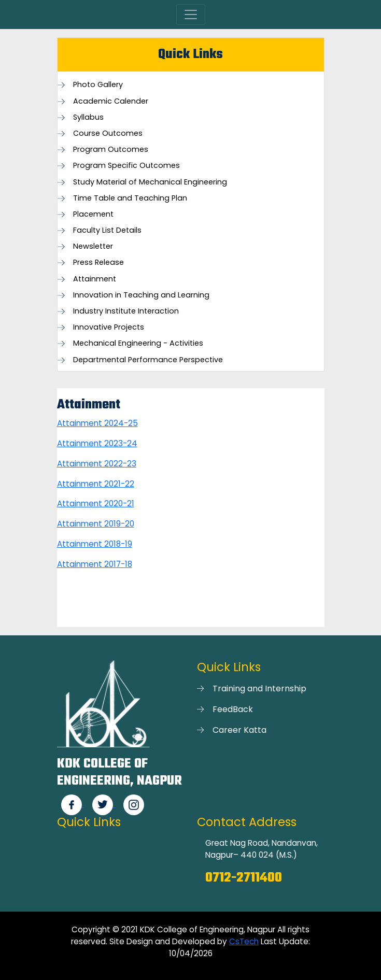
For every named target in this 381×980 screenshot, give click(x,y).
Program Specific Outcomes (126, 166)
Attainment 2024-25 (97, 423)
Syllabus (88, 117)
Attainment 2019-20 (96, 524)
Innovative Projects (109, 327)
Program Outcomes (111, 150)
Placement (93, 214)
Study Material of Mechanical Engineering (150, 182)
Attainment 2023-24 (97, 443)
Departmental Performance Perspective (148, 360)
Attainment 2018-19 (95, 544)
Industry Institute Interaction (126, 311)
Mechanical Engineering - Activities (138, 343)
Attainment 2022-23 (97, 464)
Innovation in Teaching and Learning (141, 295)
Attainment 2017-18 (95, 564)
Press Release (98, 262)
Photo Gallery (98, 85)
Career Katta (239, 730)
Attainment (95, 279)
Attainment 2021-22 (96, 484)
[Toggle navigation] (191, 15)
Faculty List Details (107, 230)
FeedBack (233, 709)
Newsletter (93, 246)
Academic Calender (111, 101)
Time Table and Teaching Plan (130, 198)
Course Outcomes (108, 133)
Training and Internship (259, 688)
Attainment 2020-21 (96, 503)
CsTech (244, 941)
